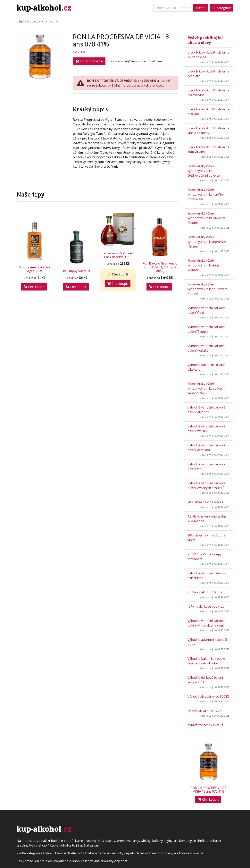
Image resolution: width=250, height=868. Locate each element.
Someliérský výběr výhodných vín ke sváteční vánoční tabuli (206, 388)
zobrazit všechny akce (205, 725)
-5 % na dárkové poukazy (206, 606)
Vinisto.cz (206, 62)
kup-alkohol (44, 8)
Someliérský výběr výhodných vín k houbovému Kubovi (208, 289)
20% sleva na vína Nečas (205, 502)
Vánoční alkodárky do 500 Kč (208, 696)
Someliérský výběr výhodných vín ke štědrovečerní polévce (204, 171)
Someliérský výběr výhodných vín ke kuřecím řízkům (206, 218)
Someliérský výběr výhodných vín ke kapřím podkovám (206, 194)
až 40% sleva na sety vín (205, 711)
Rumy (54, 21)
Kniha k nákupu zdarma (205, 592)
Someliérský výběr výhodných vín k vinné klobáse (204, 265)
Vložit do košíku (89, 61)
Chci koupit (34, 287)
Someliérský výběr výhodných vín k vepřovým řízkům (207, 242)
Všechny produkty (30, 21)
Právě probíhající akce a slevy (205, 40)
